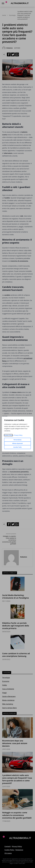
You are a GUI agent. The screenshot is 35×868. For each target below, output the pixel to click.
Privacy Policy (18, 435)
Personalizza (18, 440)
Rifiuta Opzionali (17, 443)
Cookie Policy (8, 435)
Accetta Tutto (17, 447)
